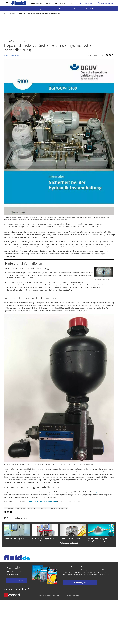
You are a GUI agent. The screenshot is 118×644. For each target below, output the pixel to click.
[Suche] (72, 3)
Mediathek (90, 9)
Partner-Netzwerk (36, 3)
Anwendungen (37, 9)
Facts (78, 595)
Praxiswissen (63, 9)
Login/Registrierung (107, 3)
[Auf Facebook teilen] (107, 56)
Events (48, 3)
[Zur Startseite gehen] (19, 3)
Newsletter (91, 3)
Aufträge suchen (61, 3)
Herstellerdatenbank (77, 9)
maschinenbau (21, 508)
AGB (28, 595)
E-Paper (79, 3)
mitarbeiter (63, 508)
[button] (111, 534)
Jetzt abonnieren (17, 581)
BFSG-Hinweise (50, 595)
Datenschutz (34, 595)
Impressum (41, 595)
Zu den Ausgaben (80, 582)
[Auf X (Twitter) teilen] (110, 56)
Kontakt (73, 595)
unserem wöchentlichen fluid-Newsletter (43, 501)
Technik (26, 9)
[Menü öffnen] (7, 3)
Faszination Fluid (50, 9)
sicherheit (31, 508)
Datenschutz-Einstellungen (63, 595)
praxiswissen (9, 508)
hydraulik (54, 508)
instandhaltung (43, 508)
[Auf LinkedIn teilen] (113, 56)
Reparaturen (99, 492)
